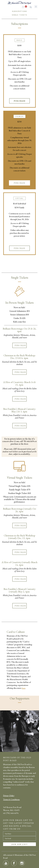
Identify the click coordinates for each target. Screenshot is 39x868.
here (24, 688)
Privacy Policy (9, 795)
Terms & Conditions (11, 799)
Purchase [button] (20, 101)
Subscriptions (19, 11)
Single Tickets (19, 15)
